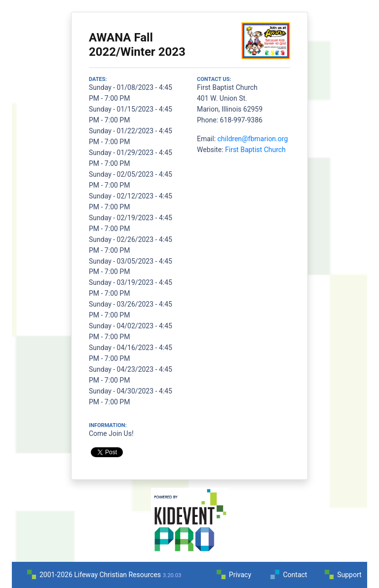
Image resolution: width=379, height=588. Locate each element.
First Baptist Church (255, 150)
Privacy (240, 575)
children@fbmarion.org (253, 139)
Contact (295, 575)
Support (349, 575)
